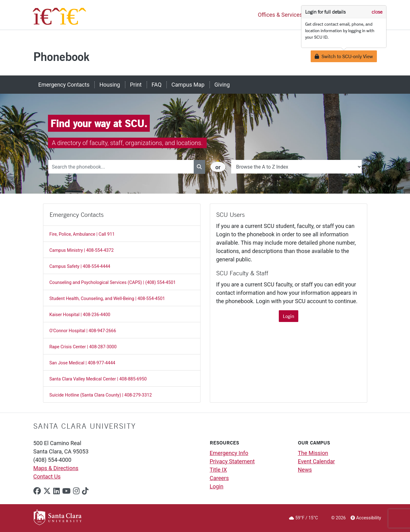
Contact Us (47, 476)
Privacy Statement (232, 461)
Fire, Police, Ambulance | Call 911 (82, 234)
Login (289, 316)
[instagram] (76, 491)
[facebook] (37, 491)
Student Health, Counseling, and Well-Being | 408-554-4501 (107, 299)
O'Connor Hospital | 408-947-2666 (83, 331)
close (377, 12)
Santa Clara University (85, 426)
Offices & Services (280, 15)
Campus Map (188, 85)
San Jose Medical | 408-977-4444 (82, 363)
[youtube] (66, 491)
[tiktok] (85, 491)
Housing (110, 85)
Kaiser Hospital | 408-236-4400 (80, 315)
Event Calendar (317, 461)
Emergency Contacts (64, 85)
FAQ (157, 85)
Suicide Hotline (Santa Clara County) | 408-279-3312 (101, 395)
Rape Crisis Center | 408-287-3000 (83, 347)
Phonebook (61, 56)
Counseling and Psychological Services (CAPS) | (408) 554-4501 (113, 283)
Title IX (218, 470)
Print (136, 85)
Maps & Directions (56, 468)
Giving (222, 85)
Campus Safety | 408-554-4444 (80, 266)
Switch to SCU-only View (344, 56)
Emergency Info (229, 453)
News (305, 470)
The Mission (313, 453)
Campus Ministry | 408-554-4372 (82, 250)
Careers (219, 478)
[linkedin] (56, 491)
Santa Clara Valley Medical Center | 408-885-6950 (98, 379)
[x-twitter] (47, 491)
